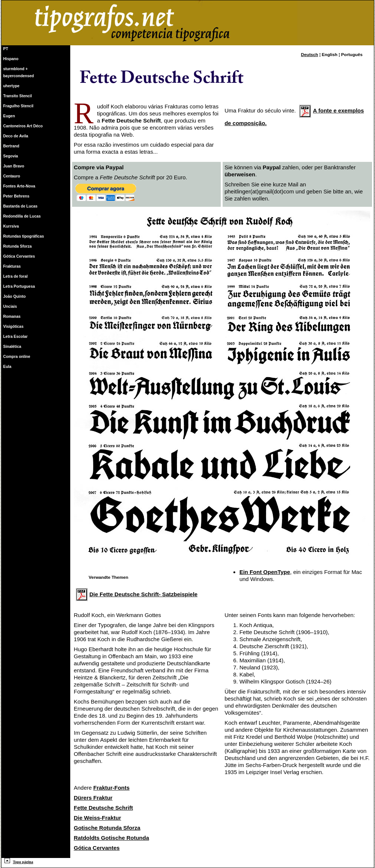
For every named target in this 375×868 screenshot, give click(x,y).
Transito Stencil (18, 96)
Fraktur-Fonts (111, 788)
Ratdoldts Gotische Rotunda (112, 838)
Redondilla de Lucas (22, 216)
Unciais (10, 306)
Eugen (9, 116)
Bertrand (11, 146)
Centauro (12, 176)
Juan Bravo (14, 166)
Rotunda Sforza (18, 246)
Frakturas (12, 266)
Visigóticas (14, 327)
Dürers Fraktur (93, 798)
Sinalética (12, 347)
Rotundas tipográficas (24, 236)
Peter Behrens (16, 196)
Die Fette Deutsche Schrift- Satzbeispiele (137, 594)
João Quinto (15, 296)
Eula (7, 367)
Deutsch (310, 54)
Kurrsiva (11, 226)
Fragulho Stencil (18, 106)
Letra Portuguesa (19, 286)
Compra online (17, 357)
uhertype (12, 86)
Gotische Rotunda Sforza (107, 828)
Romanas (12, 316)
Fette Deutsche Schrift (104, 808)
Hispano (11, 59)
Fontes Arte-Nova (19, 186)
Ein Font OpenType (265, 572)
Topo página (19, 862)
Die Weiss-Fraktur (98, 818)
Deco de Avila (16, 136)
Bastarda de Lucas (20, 206)
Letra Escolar (16, 337)
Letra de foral (16, 276)
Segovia (11, 156)
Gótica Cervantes (19, 256)
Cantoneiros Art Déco (23, 126)
